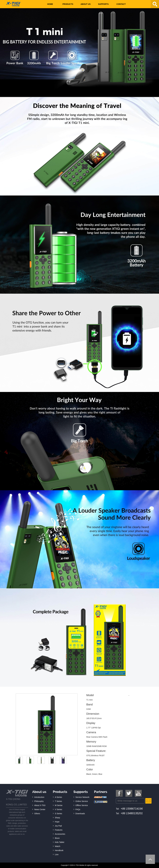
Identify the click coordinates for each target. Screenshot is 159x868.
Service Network (82, 797)
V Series (58, 809)
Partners (101, 792)
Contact (121, 4)
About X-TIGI (40, 805)
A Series (58, 797)
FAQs (78, 809)
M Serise (59, 805)
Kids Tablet (60, 842)
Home (50, 4)
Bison (57, 838)
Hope (57, 822)
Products (68, 4)
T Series (58, 801)
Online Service (82, 801)
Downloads (80, 814)
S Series (58, 814)
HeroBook (59, 850)
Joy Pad (58, 826)
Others (37, 814)
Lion (57, 854)
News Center (40, 809)
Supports (103, 4)
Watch (58, 846)
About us (86, 4)
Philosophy (39, 801)
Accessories (60, 834)
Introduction (39, 797)
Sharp (57, 818)
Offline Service (82, 805)
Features (59, 830)
